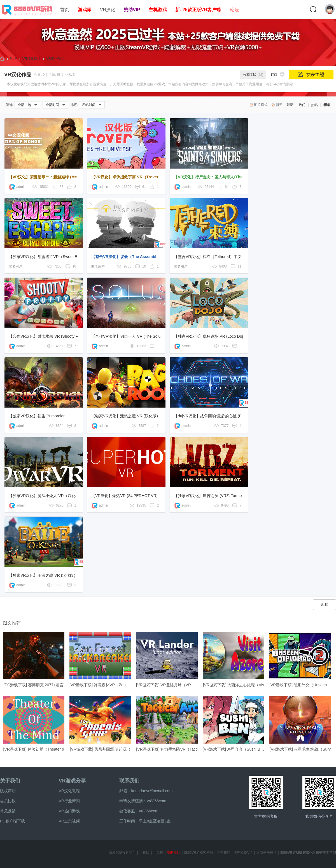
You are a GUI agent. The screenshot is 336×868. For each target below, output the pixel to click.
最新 (290, 105)
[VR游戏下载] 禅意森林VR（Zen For (101, 685)
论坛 (234, 10)
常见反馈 (8, 811)
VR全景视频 (69, 821)
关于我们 (10, 781)
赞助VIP (132, 10)
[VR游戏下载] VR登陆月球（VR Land (168, 685)
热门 (302, 105)
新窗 (279, 105)
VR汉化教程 (69, 791)
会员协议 (8, 801)
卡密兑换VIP (243, 853)
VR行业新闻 (69, 801)
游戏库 (85, 10)
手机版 (144, 853)
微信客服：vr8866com (139, 811)
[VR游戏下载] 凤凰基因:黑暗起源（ (100, 749)
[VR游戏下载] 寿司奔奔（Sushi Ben (234, 749)
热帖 (314, 105)
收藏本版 (253, 75)
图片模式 (261, 105)
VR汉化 (108, 10)
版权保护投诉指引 (122, 853)
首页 (65, 10)
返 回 (324, 605)
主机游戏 (158, 10)
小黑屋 (158, 853)
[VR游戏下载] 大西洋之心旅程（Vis (234, 685)
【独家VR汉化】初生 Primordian (37, 416)
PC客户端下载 (12, 821)
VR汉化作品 (55, 59)
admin (17, 187)
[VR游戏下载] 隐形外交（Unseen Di (300, 685)
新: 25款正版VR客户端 (198, 10)
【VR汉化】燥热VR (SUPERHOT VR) (124, 496)
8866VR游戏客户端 (198, 853)
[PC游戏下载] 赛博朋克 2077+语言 (34, 685)
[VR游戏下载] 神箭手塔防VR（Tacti (167, 749)
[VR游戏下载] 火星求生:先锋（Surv (300, 749)
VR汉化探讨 (32, 59)
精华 (327, 105)
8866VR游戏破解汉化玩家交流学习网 (308, 853)
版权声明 (8, 791)
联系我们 (129, 781)
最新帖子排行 (267, 853)
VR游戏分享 (72, 781)
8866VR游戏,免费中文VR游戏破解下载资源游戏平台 (2, 59)
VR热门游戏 (69, 811)
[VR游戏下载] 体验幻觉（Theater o (33, 749)
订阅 (274, 75)
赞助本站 (174, 853)
